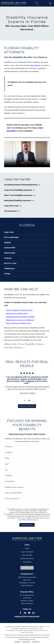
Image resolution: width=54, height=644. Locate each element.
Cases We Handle (27, 552)
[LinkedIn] (33, 613)
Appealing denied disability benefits (20, 317)
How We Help (27, 555)
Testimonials (27, 562)
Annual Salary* (10, 482)
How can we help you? (12, 499)
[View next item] (29, 401)
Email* (7, 464)
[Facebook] (21, 613)
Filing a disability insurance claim (19, 310)
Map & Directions (27, 586)
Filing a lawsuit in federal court (18, 323)
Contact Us (27, 568)
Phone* (7, 459)
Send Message (27, 525)
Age (6, 470)
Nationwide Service (27, 559)
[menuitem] (27, 232)
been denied (35, 65)
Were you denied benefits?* (14, 493)
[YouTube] (29, 613)
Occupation (9, 476)
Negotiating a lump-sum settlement (20, 320)
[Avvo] (25, 613)
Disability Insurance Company (14, 488)
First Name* (9, 447)
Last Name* (9, 453)
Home (27, 549)
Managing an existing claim (17, 313)
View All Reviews (27, 406)
